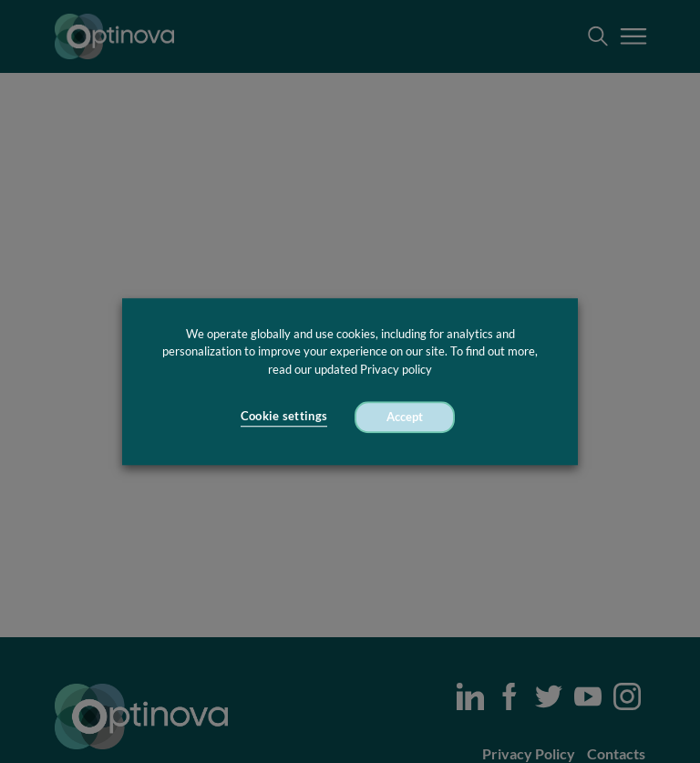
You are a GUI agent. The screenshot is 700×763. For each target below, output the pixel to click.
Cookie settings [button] (284, 417)
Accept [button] (405, 417)
